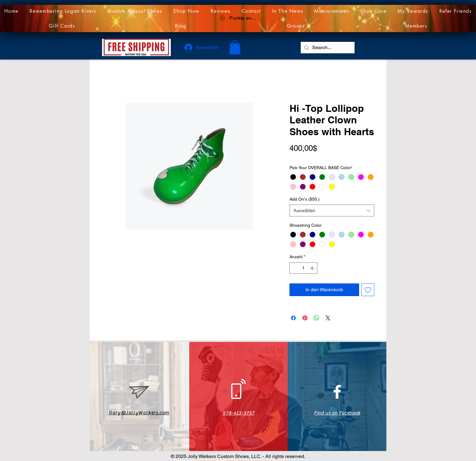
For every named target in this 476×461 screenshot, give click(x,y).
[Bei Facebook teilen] (293, 318)
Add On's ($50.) (305, 199)
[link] (235, 47)
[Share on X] (328, 318)
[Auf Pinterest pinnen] (305, 318)
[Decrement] (294, 268)
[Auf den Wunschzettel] (368, 290)
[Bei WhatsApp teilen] (316, 318)
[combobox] (332, 210)
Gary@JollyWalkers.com (139, 413)
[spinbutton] (303, 268)
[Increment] (313, 268)
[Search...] (327, 48)
